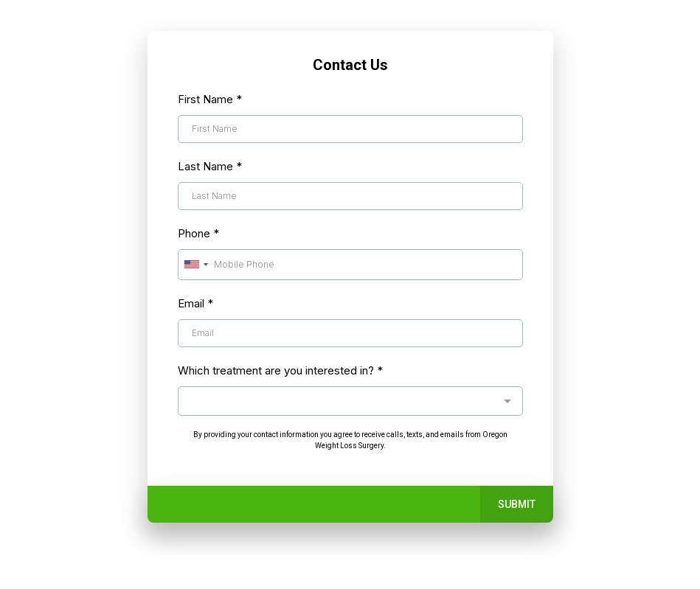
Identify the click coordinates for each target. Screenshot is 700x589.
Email (195, 303)
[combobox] (195, 265)
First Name (210, 99)
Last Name (210, 166)
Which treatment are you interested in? (280, 370)
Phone (198, 233)
